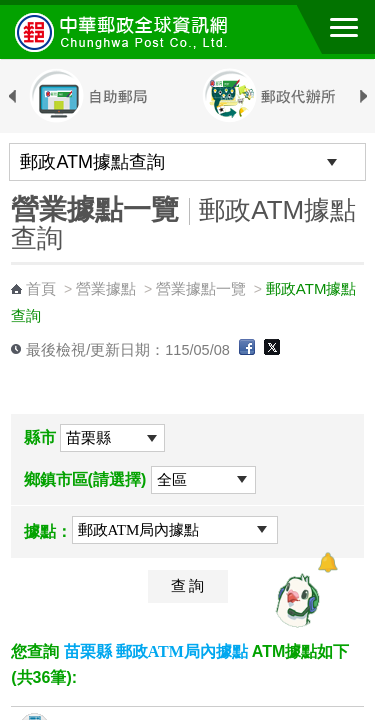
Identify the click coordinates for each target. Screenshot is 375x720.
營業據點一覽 (201, 288)
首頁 (41, 288)
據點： (48, 531)
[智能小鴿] (295, 600)
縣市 (40, 437)
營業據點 (106, 288)
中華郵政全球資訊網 (125, 32)
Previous (12, 97)
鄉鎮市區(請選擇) (85, 479)
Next (363, 97)
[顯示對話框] (327, 562)
